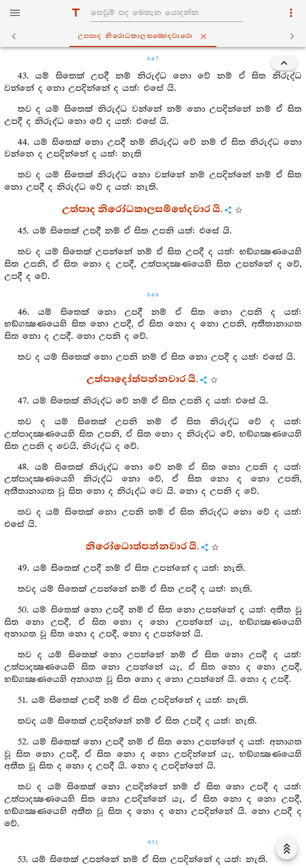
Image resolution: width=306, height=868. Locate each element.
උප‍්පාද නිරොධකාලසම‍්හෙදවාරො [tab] (155, 36)
